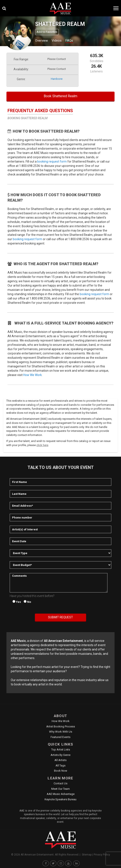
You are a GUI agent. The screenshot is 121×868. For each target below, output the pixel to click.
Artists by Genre (60, 755)
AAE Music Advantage (61, 794)
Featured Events (60, 737)
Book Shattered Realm (60, 96)
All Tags (60, 765)
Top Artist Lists (61, 750)
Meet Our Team (60, 789)
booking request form (52, 161)
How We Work (33, 375)
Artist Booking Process (61, 726)
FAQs (69, 41)
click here (42, 445)
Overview (41, 41)
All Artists (60, 760)
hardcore (57, 79)
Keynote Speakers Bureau (60, 799)
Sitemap (87, 855)
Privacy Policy (102, 855)
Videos (57, 41)
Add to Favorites (47, 32)
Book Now (61, 771)
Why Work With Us (61, 732)
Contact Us (60, 783)
